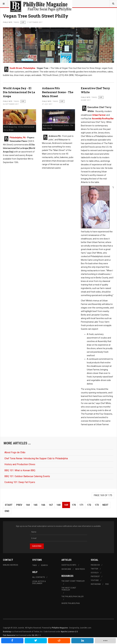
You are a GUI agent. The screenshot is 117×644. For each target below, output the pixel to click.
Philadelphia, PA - (18, 138)
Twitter (94, 569)
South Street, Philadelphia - (23, 68)
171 (81, 505)
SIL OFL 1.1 (36, 635)
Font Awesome (9, 635)
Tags (34, 565)
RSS (107, 584)
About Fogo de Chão (15, 452)
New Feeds (80, 569)
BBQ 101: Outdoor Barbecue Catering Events (27, 476)
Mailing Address (10, 565)
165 (35, 505)
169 (66, 505)
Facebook (95, 565)
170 (74, 505)
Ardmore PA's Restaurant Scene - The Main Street (58, 92)
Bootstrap (7, 632)
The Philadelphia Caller (72, 597)
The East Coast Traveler (73, 581)
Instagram (96, 584)
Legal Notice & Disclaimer (39, 582)
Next (105, 505)
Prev (19, 505)
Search (44, 565)
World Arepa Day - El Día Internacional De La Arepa (19, 92)
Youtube (95, 580)
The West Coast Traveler (69, 589)
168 (58, 505)
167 (51, 505)
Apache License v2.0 (69, 632)
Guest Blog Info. (69, 565)
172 (89, 505)
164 (28, 505)
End (7, 511)
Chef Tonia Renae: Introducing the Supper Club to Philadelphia (36, 458)
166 (43, 505)
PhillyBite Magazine (60, 628)
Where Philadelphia (71, 603)
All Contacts (39, 577)
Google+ (95, 573)
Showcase (66, 569)
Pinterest (95, 576)
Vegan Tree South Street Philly (36, 16)
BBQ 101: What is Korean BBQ (20, 470)
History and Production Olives (20, 464)
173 (97, 505)
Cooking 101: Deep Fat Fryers (20, 482)
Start (9, 505)
